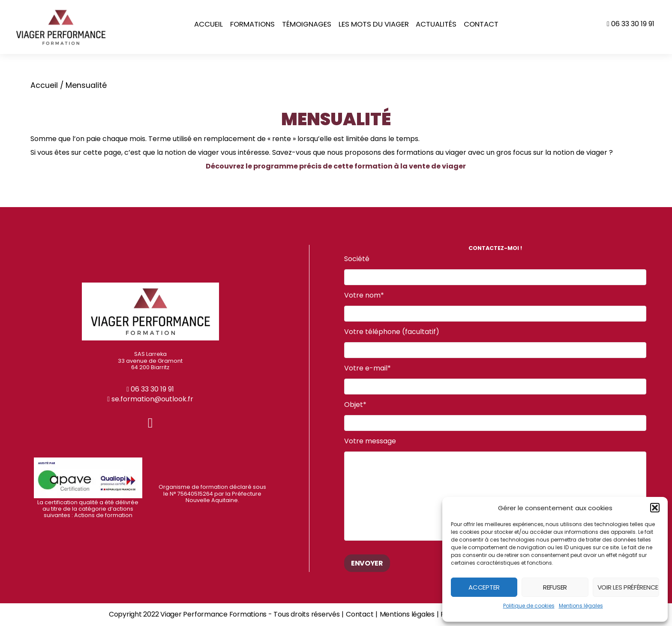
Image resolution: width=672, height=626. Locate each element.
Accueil (208, 24)
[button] (655, 508)
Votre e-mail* (495, 380)
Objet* (495, 416)
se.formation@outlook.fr (150, 399)
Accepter (484, 587)
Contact (481, 24)
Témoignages (307, 24)
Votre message (495, 489)
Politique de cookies (529, 606)
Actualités (436, 24)
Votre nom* (495, 307)
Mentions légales (581, 606)
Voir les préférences (628, 587)
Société (495, 270)
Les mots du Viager (374, 24)
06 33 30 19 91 (631, 24)
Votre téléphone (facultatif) (495, 343)
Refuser (555, 587)
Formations (252, 24)
